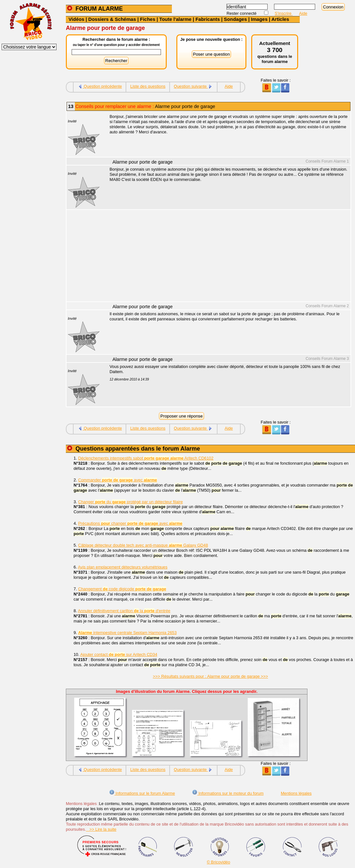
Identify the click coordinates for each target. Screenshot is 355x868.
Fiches (148, 19)
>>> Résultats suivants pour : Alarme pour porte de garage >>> (211, 676)
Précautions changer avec (130, 523)
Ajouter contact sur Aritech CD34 (119, 654)
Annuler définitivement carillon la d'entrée (124, 611)
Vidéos (76, 19)
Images (259, 19)
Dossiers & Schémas (112, 19)
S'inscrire (284, 13)
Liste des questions (148, 86)
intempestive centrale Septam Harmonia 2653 (127, 633)
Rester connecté (242, 13)
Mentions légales (296, 793)
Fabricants (208, 19)
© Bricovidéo (219, 862)
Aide (303, 13)
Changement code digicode (122, 589)
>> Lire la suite (101, 829)
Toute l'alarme (175, 19)
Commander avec (117, 480)
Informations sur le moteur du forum (228, 793)
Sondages (235, 19)
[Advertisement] (226, 256)
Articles (280, 19)
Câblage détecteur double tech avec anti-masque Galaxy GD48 (143, 545)
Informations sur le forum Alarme (142, 793)
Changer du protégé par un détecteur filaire (130, 502)
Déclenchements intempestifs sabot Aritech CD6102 (146, 458)
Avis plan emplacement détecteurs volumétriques (123, 567)
